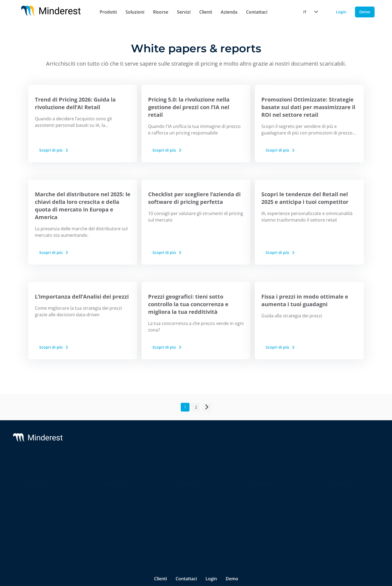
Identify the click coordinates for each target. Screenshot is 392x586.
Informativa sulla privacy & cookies (114, 532)
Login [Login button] (341, 12)
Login (211, 517)
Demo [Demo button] (365, 12)
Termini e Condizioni (174, 532)
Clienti (206, 12)
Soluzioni (135, 12)
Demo (232, 517)
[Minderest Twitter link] (294, 532)
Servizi (184, 12)
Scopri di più (54, 150)
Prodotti (108, 12)
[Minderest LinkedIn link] (278, 532)
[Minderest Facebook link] (309, 532)
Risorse (161, 12)
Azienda (229, 12)
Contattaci (257, 12)
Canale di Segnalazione (223, 532)
